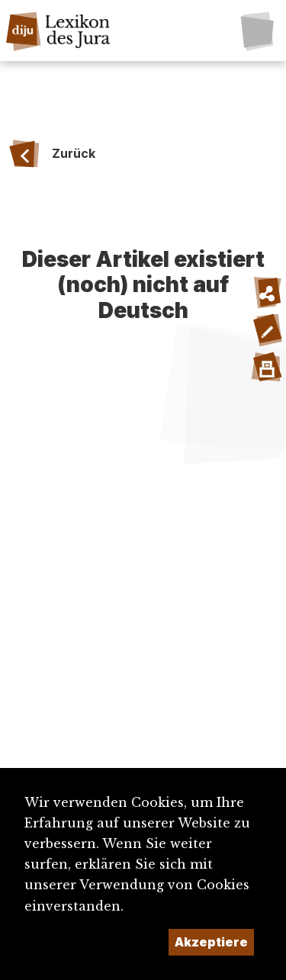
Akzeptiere (211, 942)
